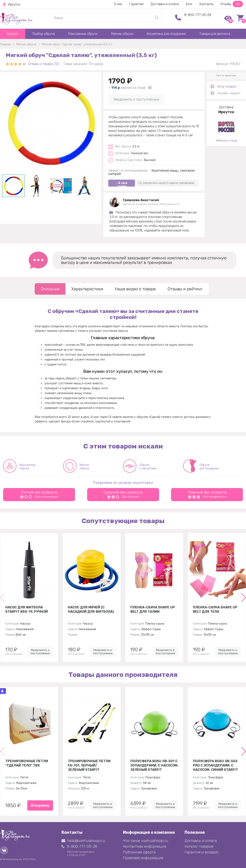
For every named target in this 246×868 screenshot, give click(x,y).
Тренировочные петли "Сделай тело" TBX (27, 763)
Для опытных (123, 497)
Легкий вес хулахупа (39, 492)
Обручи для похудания (209, 467)
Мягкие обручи (122, 34)
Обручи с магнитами (148, 467)
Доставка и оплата (201, 841)
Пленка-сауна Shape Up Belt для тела (215, 609)
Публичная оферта (139, 852)
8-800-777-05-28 (198, 15)
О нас (118, 4)
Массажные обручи (83, 34)
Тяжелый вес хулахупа (207, 492)
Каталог (13, 34)
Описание (50, 289)
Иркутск (12, 5)
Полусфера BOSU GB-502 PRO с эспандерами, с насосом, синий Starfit (215, 765)
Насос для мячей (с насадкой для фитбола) (91, 609)
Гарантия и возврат (202, 852)
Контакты (206, 4)
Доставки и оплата (165, 4)
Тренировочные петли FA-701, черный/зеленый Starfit (89, 765)
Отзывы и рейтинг (185, 289)
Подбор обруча (43, 34)
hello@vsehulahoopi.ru (83, 841)
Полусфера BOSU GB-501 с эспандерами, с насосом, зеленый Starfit (154, 765)
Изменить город (226, 141)
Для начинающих (39, 497)
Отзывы (232, 4)
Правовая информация (143, 858)
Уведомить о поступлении (136, 99)
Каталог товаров (199, 846)
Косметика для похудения (166, 34)
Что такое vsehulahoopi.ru (146, 841)
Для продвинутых (207, 497)
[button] (243, 598)
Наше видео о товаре (135, 289)
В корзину (40, 805)
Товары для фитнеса (215, 34)
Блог (189, 4)
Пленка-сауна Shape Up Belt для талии (153, 609)
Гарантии (136, 4)
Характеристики (87, 289)
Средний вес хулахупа (123, 492)
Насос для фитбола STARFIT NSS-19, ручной (27, 609)
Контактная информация (145, 846)
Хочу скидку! (227, 86)
